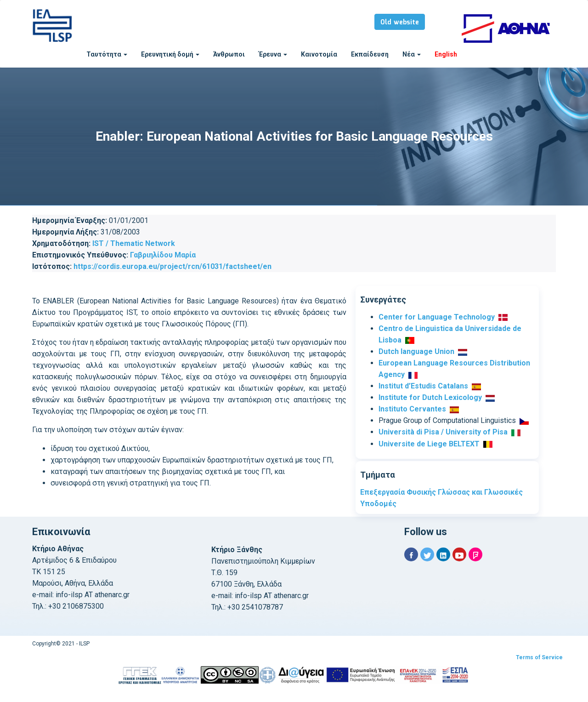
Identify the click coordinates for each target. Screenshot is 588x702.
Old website (400, 23)
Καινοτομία (319, 54)
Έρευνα (273, 54)
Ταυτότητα (107, 54)
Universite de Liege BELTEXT (429, 444)
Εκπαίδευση (370, 54)
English (446, 54)
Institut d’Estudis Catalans (423, 386)
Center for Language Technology (437, 317)
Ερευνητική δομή (170, 54)
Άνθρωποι (229, 54)
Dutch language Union (416, 351)
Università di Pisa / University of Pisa (443, 432)
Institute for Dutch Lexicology (430, 397)
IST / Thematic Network (134, 243)
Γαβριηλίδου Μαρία (163, 255)
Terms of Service (539, 657)
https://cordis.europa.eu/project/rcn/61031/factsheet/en (172, 266)
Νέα (412, 54)
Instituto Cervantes (412, 409)
